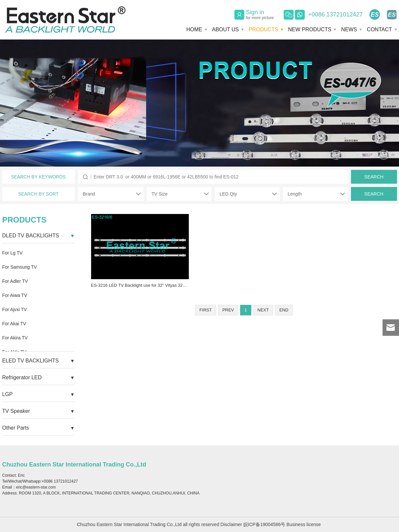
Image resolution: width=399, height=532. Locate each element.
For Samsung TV (20, 267)
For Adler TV (15, 281)
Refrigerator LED (22, 377)
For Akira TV (15, 338)
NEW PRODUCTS (310, 29)
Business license (304, 524)
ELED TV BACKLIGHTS (31, 361)
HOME (194, 29)
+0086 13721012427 (336, 14)
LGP (8, 394)
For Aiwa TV (15, 295)
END (284, 310)
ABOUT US (226, 29)
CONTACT (379, 29)
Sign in (260, 14)
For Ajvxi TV (15, 309)
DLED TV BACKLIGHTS (31, 236)
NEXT (263, 310)
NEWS (349, 29)
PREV (228, 310)
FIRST (206, 310)
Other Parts (16, 428)
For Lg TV (12, 253)
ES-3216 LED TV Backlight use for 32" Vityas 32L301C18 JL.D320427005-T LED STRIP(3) (178, 285)
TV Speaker (16, 411)
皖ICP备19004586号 (264, 524)
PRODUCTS (263, 29)
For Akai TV (14, 324)
